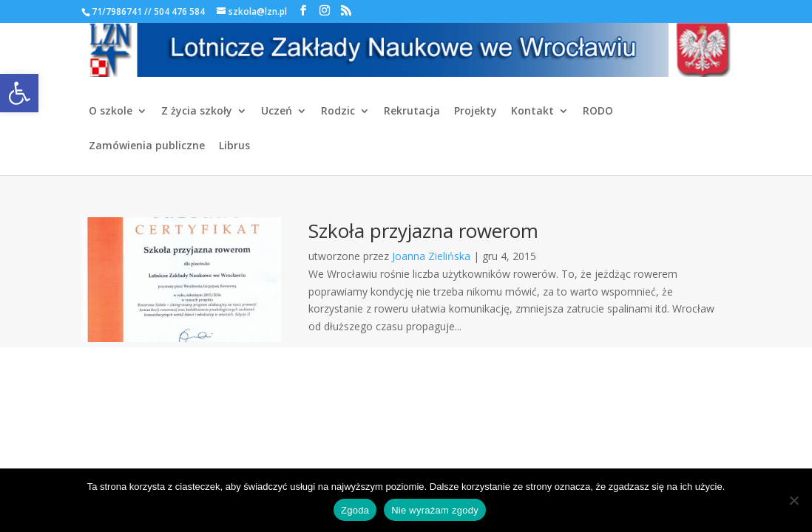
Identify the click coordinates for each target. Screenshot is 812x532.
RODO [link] (598, 112)
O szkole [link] (111, 112)
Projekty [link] (476, 112)
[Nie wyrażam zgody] (794, 500)
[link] (19, 93)
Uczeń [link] (277, 112)
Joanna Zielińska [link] (431, 256)
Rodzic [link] (338, 112)
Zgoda (355, 510)
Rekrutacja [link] (412, 112)
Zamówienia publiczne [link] (147, 146)
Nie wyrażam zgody (435, 510)
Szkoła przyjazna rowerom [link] (423, 231)
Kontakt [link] (532, 112)
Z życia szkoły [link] (197, 112)
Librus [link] (234, 146)
